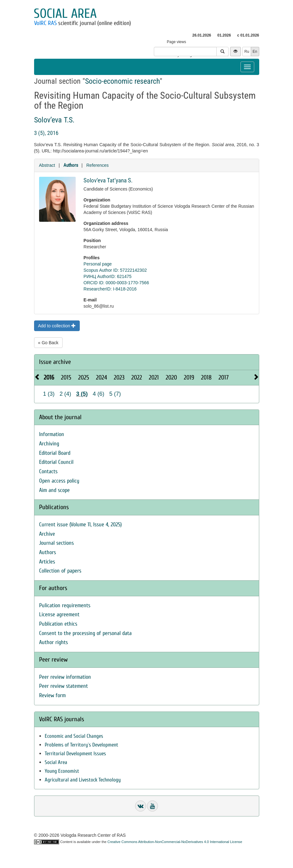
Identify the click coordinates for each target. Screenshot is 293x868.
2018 (206, 377)
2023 (119, 377)
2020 (171, 377)
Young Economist (62, 771)
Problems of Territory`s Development (81, 745)
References (98, 165)
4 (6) (99, 394)
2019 (189, 377)
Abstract (47, 165)
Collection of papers (60, 571)
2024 (101, 377)
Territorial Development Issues (75, 754)
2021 (154, 377)
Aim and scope (54, 490)
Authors (71, 165)
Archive (47, 534)
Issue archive (55, 362)
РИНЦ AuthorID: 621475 (108, 276)
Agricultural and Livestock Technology (83, 780)
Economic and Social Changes (74, 736)
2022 (137, 377)
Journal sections (56, 543)
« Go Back (48, 343)
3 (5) (82, 394)
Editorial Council (56, 462)
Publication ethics (58, 624)
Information (52, 434)
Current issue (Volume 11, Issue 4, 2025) (80, 525)
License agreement (59, 615)
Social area (65, 14)
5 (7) (115, 394)
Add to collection (57, 326)
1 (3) (49, 394)
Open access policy (59, 481)
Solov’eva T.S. (54, 120)
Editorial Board (55, 453)
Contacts (48, 471)
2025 (84, 377)
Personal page (98, 264)
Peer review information (65, 677)
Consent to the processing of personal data (85, 633)
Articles (47, 562)
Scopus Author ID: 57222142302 (115, 270)
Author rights (53, 642)
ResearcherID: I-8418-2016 (110, 289)
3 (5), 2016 (46, 133)
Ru (247, 52)
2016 (49, 377)
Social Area (56, 762)
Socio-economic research (122, 81)
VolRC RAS (45, 23)
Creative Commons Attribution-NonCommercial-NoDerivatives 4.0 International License (175, 842)
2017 (224, 377)
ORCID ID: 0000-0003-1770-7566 (116, 283)
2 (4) (66, 394)
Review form (52, 695)
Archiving (49, 444)
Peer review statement (63, 686)
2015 (66, 377)
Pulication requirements (65, 605)
